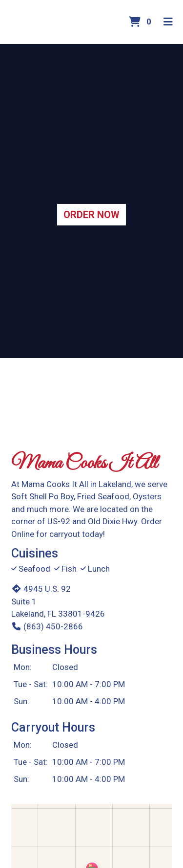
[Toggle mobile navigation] (169, 22)
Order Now (91, 215)
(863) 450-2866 (47, 626)
